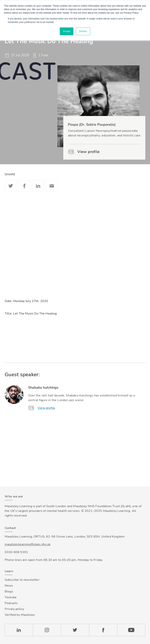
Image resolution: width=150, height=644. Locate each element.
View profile (84, 152)
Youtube (11, 597)
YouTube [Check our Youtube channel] (131, 630)
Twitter (11, 186)
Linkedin (38, 186)
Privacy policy (14, 609)
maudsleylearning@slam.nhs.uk (28, 544)
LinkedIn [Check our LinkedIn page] (19, 630)
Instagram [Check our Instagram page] (47, 630)
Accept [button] (67, 31)
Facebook (24, 186)
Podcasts (11, 603)
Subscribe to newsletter (22, 580)
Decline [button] (83, 31)
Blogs (9, 591)
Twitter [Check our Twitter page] (75, 630)
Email (52, 186)
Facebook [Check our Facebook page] (103, 630)
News (9, 586)
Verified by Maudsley (20, 615)
